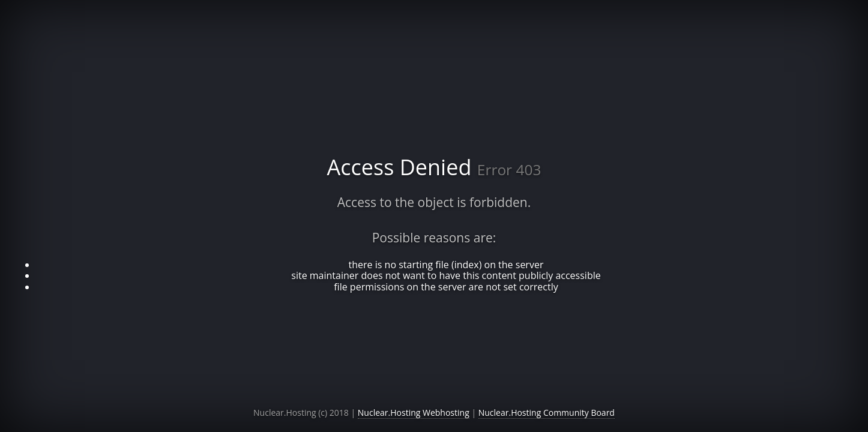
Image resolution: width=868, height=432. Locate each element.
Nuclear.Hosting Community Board (547, 412)
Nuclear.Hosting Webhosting (414, 412)
